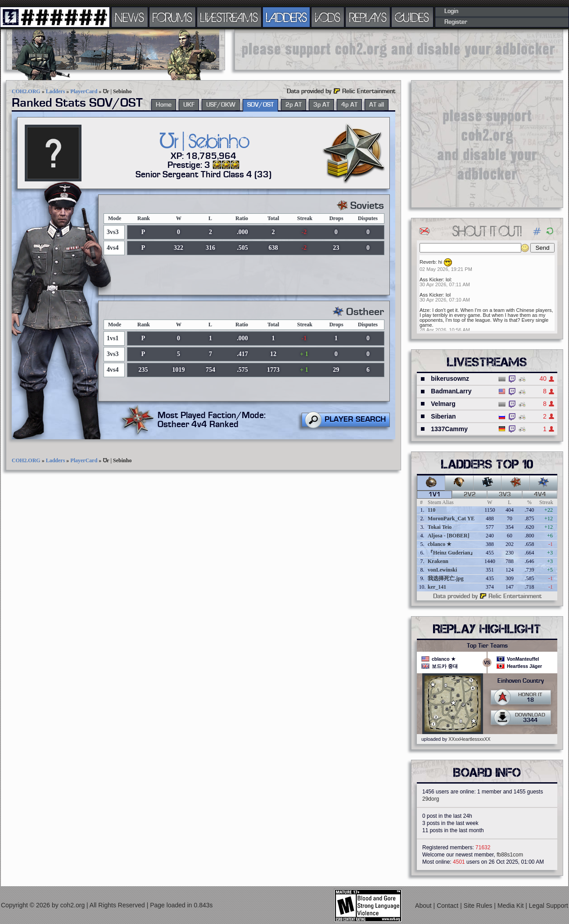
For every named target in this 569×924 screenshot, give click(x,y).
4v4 (540, 495)
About (424, 906)
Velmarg (443, 404)
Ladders (56, 91)
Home (164, 105)
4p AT (349, 105)
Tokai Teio (440, 527)
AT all (377, 105)
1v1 (435, 495)
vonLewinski (442, 570)
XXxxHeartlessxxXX (469, 739)
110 (431, 510)
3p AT (321, 105)
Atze (424, 310)
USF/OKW (221, 105)
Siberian (443, 416)
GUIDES (412, 17)
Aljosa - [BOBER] (449, 536)
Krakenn (438, 561)
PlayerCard (84, 91)
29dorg (431, 799)
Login (451, 11)
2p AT (294, 105)
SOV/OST (260, 105)
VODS (328, 17)
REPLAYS (368, 17)
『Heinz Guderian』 (452, 553)
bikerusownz (450, 379)
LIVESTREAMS (229, 17)
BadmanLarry (451, 391)
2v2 (470, 495)
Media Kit (511, 906)
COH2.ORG (26, 91)
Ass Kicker (431, 279)
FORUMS (172, 17)
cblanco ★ (440, 544)
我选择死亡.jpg (446, 578)
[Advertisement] (399, 50)
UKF (189, 105)
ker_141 (437, 587)
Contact (448, 906)
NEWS (130, 17)
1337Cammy (449, 429)
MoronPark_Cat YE (451, 518)
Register (456, 22)
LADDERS (287, 17)
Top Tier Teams (487, 646)
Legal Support (549, 906)
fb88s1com (510, 855)
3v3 (505, 495)
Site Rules (479, 906)
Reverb (427, 262)
